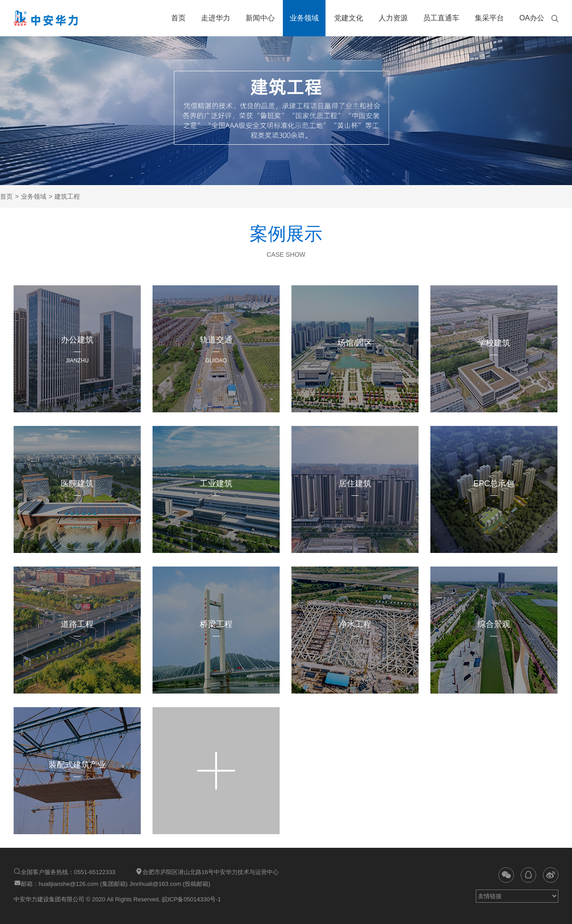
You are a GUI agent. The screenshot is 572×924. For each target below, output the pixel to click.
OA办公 (532, 18)
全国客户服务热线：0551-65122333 (64, 872)
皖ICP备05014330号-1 (191, 899)
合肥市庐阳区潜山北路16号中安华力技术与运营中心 (207, 872)
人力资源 (393, 18)
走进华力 (216, 18)
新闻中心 (260, 18)
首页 (178, 18)
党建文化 (349, 18)
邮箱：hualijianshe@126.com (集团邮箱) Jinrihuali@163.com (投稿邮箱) (112, 883)
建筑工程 (67, 196)
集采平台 (489, 18)
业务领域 (304, 18)
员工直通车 (441, 18)
